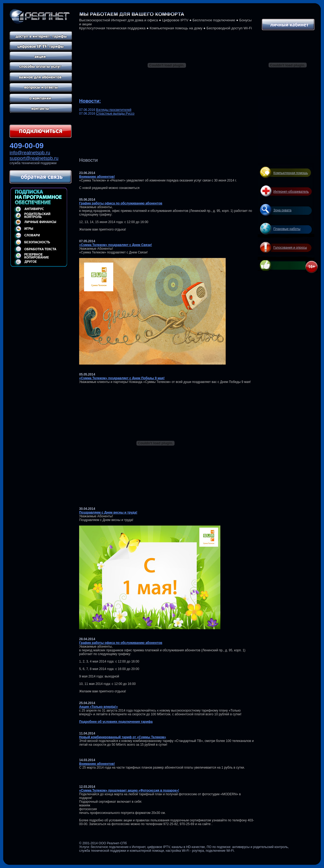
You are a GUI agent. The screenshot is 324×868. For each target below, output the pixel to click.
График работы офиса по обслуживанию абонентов (121, 203)
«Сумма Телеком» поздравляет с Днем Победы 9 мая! (122, 378)
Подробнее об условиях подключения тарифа (116, 722)
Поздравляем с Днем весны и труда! (108, 512)
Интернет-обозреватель (291, 192)
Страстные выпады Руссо (115, 114)
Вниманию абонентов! (97, 177)
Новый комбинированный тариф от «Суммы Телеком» (123, 737)
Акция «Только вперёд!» (98, 707)
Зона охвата (282, 210)
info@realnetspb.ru (30, 153)
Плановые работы (287, 229)
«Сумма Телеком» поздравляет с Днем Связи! (116, 245)
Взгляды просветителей (114, 110)
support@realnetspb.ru (34, 158)
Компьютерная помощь (291, 173)
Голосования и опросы (290, 248)
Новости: (90, 101)
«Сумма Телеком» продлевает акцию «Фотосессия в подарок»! (129, 790)
